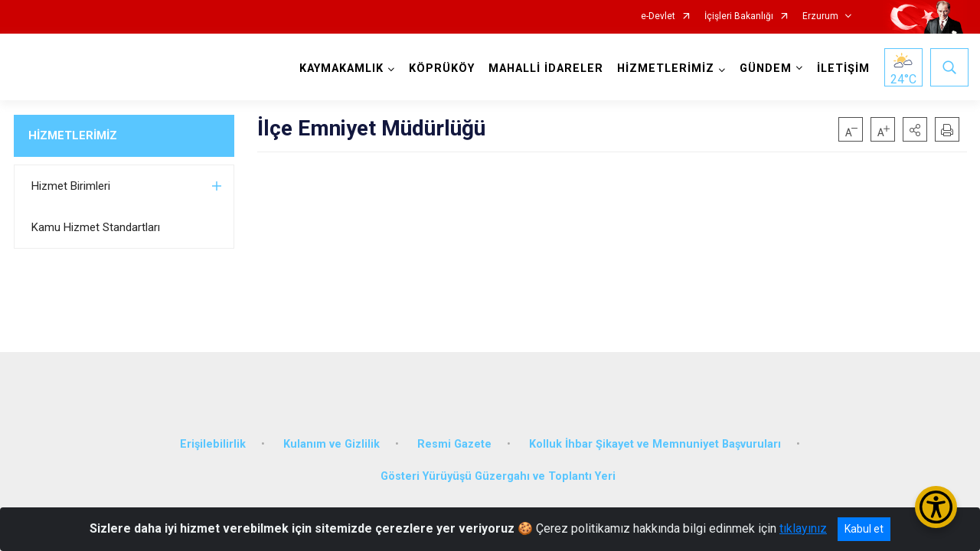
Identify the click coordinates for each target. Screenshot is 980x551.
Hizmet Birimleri (71, 186)
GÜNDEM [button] (764, 68)
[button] (915, 129)
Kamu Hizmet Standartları (96, 227)
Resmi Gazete (454, 438)
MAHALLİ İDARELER (544, 68)
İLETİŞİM (842, 68)
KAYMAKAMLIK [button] (340, 68)
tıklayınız (803, 528)
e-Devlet (658, 16)
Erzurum (820, 16)
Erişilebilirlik (213, 438)
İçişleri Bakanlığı (739, 16)
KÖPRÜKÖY (440, 68)
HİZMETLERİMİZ (73, 135)
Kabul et (864, 529)
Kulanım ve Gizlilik (332, 438)
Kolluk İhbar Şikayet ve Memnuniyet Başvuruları (655, 438)
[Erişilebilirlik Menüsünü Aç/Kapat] (936, 507)
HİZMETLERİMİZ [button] (664, 68)
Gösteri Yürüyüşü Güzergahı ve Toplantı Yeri (498, 470)
